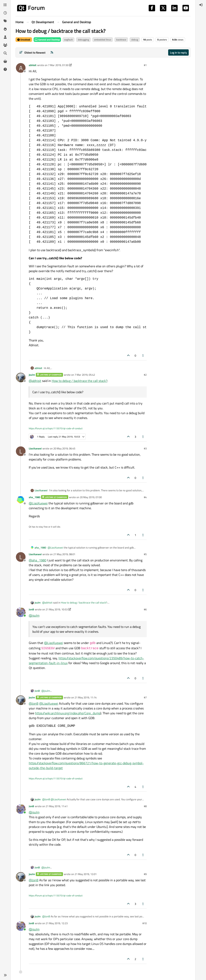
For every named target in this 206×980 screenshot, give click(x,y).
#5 (145, 554)
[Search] (5, 53)
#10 (145, 923)
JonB (31, 609)
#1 (145, 65)
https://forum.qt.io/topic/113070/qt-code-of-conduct (56, 428)
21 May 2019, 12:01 (86, 874)
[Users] (5, 37)
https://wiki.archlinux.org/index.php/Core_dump (68, 713)
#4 (145, 497)
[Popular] (5, 29)
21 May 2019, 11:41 (57, 806)
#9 (145, 874)
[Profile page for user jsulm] (21, 377)
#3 (145, 448)
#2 (145, 375)
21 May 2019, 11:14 (86, 697)
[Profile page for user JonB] (21, 612)
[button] (5, 975)
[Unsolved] (5, 69)
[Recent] (5, 13)
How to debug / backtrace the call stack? (79, 381)
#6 (145, 609)
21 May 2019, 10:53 (57, 609)
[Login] (201, 5)
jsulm (32, 375)
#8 (145, 806)
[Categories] (5, 5)
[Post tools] (143, 355)
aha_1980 (35, 497)
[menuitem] (201, 5)
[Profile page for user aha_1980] (21, 500)
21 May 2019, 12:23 (57, 923)
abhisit (33, 65)
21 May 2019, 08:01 (64, 554)
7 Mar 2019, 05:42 (85, 375)
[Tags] (5, 21)
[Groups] (5, 45)
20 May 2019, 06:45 (64, 448)
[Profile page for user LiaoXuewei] (21, 451)
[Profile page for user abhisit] (21, 68)
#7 (145, 697)
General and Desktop (47, 40)
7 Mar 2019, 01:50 (58, 65)
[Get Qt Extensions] (5, 61)
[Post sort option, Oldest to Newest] (32, 52)
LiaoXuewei (35, 448)
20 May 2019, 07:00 (91, 497)
